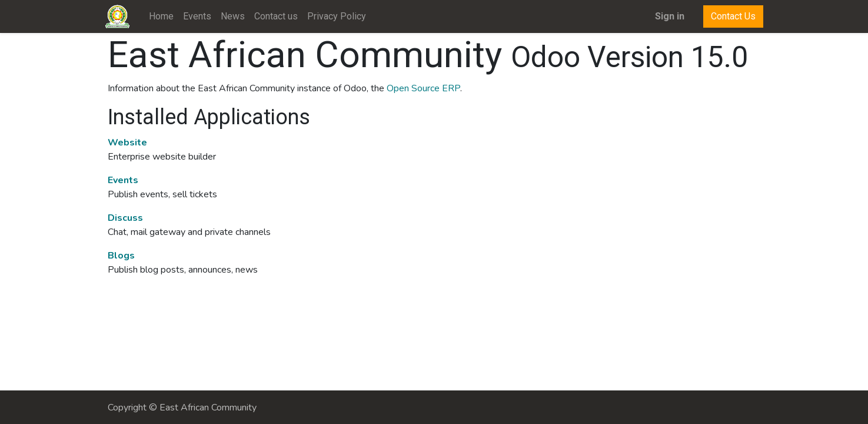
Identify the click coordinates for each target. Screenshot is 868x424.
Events (123, 180)
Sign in (667, 16)
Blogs (121, 256)
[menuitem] (164, 16)
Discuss (125, 218)
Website (127, 143)
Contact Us (731, 16)
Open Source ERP (423, 88)
